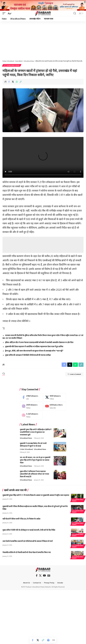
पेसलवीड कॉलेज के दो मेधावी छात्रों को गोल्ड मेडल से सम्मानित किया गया (27, 552)
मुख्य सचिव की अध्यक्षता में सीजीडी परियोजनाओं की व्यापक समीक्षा (28, 355)
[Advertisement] (43, 40)
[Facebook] (31, 397)
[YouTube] (44, 576)
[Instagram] (31, 406)
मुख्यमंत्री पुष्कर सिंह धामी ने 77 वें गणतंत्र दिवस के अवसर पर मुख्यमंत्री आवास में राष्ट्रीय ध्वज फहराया (36, 495)
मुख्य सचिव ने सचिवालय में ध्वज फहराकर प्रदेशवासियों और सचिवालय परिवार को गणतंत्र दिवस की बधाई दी (34, 474)
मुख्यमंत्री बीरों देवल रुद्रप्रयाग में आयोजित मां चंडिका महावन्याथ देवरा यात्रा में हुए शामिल (34, 346)
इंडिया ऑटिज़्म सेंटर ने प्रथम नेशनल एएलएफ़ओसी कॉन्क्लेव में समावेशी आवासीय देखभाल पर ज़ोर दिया (39, 342)
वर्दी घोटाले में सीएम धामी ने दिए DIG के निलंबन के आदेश (21, 519)
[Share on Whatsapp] (17, 82)
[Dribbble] (31, 415)
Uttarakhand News (12, 65)
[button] (5, 13)
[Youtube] (55, 406)
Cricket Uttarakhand (26, 449)
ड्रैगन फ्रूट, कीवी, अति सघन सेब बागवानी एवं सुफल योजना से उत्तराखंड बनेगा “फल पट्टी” (34, 351)
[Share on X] (13, 82)
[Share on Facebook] (9, 82)
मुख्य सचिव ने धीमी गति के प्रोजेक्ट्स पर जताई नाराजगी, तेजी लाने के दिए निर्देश (29, 530)
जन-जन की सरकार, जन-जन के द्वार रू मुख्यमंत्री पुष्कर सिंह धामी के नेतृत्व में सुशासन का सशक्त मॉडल (35, 460)
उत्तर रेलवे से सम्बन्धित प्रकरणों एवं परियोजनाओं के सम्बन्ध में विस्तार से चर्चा (28, 541)
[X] (55, 397)
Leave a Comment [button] (74, 374)
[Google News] (49, 576)
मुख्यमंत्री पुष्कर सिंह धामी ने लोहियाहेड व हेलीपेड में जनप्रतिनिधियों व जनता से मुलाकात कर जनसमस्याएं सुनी (36, 432)
